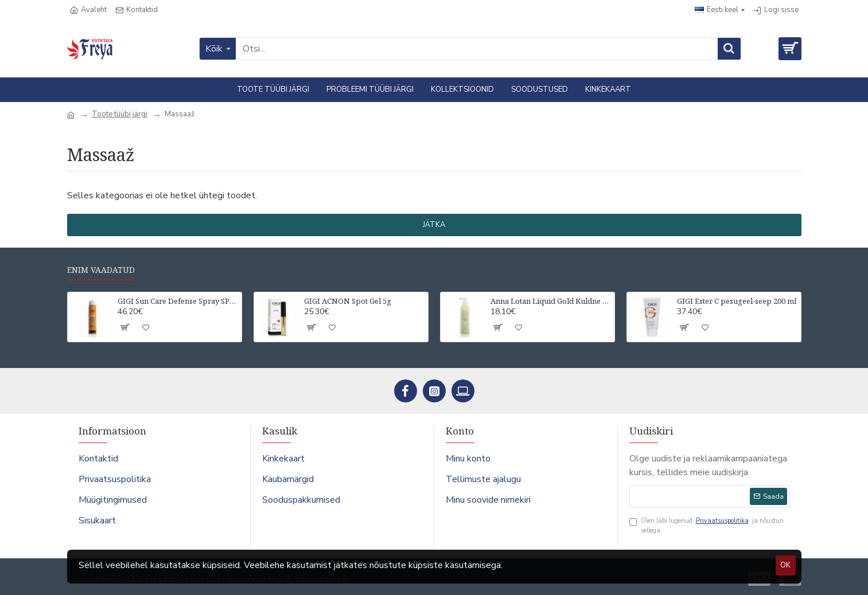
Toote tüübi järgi (120, 114)
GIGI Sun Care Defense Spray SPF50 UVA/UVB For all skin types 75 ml (178, 301)
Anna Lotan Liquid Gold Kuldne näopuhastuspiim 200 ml (550, 301)
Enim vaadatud (101, 270)
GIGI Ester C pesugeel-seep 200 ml (737, 301)
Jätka (434, 225)
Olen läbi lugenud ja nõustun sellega (707, 526)
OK (785, 565)
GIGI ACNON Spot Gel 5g (348, 301)
